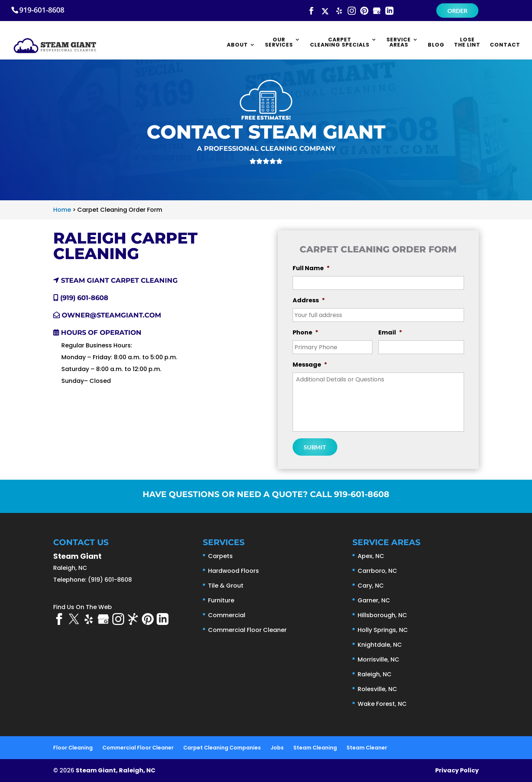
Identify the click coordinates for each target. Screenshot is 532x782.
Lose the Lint (467, 43)
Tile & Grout (226, 586)
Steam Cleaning (315, 748)
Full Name (311, 268)
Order (457, 11)
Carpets (220, 556)
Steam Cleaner (367, 748)
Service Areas (399, 43)
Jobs (277, 748)
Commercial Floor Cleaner (247, 630)
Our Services (279, 43)
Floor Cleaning (73, 748)
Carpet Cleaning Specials (340, 43)
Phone (306, 333)
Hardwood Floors (233, 571)
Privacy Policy (457, 770)
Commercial (227, 615)
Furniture (221, 600)
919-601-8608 (42, 10)
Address (309, 301)
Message (310, 365)
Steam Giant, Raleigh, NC (116, 770)
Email (390, 333)
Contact (505, 45)
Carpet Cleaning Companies (222, 748)
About (237, 45)
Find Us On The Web (83, 607)
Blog (436, 45)
